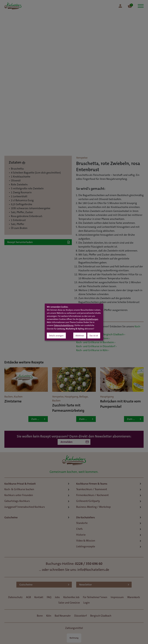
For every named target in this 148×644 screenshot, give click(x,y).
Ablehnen (80, 336)
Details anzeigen (56, 336)
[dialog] (74, 322)
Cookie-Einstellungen (89, 319)
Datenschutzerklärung (64, 326)
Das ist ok (94, 336)
